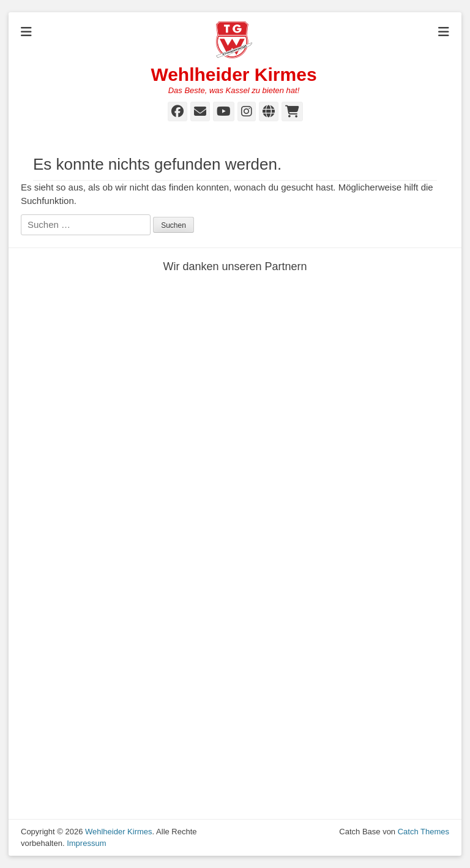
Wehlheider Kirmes (233, 74)
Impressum (86, 843)
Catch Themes (423, 832)
